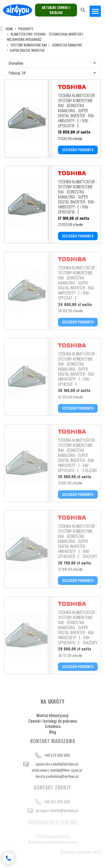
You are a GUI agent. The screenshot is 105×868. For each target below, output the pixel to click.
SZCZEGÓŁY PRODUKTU (78, 150)
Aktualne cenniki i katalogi (56, 10)
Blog (53, 732)
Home (9, 29)
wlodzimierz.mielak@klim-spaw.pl (57, 770)
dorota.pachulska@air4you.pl (57, 776)
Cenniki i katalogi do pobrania (53, 721)
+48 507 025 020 (57, 802)
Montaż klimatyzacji (53, 715)
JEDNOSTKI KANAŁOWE (67, 45)
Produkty (26, 29)
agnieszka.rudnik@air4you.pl (57, 764)
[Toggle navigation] (95, 11)
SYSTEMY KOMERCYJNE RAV (29, 45)
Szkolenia (53, 726)
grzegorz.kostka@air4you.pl (57, 810)
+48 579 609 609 (57, 755)
